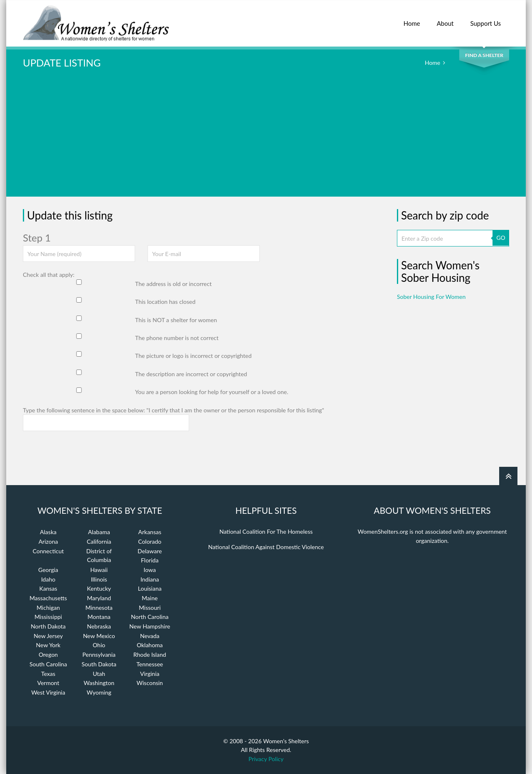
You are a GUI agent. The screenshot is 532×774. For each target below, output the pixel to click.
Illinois (99, 579)
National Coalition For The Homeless (266, 531)
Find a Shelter (484, 55)
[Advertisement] (266, 138)
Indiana (150, 579)
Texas (48, 674)
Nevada (150, 636)
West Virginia (48, 692)
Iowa (150, 570)
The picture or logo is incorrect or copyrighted (193, 356)
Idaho (48, 579)
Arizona (48, 541)
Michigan (48, 608)
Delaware (150, 551)
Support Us (485, 19)
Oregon (48, 654)
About (445, 19)
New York (48, 645)
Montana (99, 617)
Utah (99, 674)
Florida (150, 560)
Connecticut (48, 551)
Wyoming (99, 692)
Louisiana (150, 588)
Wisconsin (150, 683)
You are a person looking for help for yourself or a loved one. (212, 392)
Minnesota (99, 608)
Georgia (48, 570)
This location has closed (165, 302)
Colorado (150, 541)
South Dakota (99, 664)
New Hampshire (150, 626)
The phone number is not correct (177, 338)
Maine (150, 598)
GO (501, 238)
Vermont (48, 683)
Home (412, 19)
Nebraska (99, 626)
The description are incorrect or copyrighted (191, 374)
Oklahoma (150, 645)
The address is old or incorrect (173, 284)
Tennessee (150, 664)
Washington (99, 683)
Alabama (99, 532)
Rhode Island (150, 654)
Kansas (48, 588)
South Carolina (48, 664)
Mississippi (48, 617)
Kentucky (99, 588)
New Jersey (48, 636)
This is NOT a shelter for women (176, 320)
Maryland (99, 598)
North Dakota (48, 626)
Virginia (150, 674)
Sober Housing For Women (431, 297)
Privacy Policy (266, 759)
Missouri (150, 608)
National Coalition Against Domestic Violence (266, 547)
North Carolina (150, 617)
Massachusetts (48, 598)
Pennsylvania (99, 654)
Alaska (48, 532)
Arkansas (150, 532)
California (99, 541)
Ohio (99, 645)
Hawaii (99, 570)
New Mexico (99, 636)
